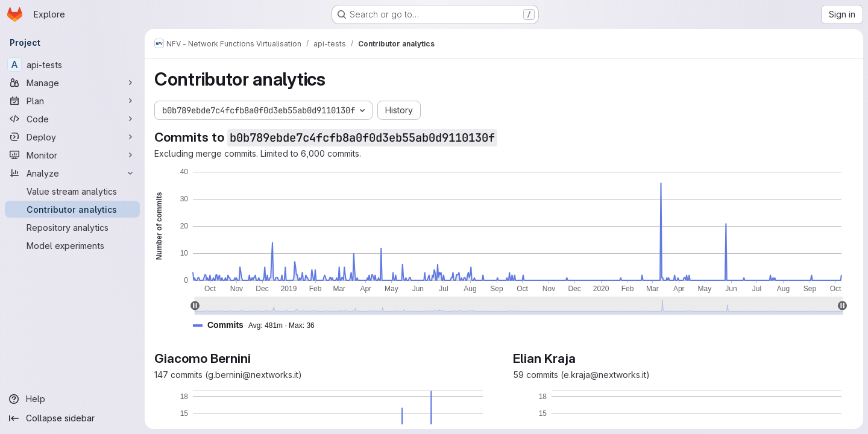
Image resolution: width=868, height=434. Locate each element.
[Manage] (72, 83)
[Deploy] (72, 137)
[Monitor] (72, 155)
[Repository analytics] (72, 227)
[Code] (72, 119)
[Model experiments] (72, 245)
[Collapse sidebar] (72, 418)
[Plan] (72, 101)
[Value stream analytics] (72, 191)
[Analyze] (72, 173)
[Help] (72, 399)
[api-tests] (72, 64)
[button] (259, 325)
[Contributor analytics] (72, 209)
